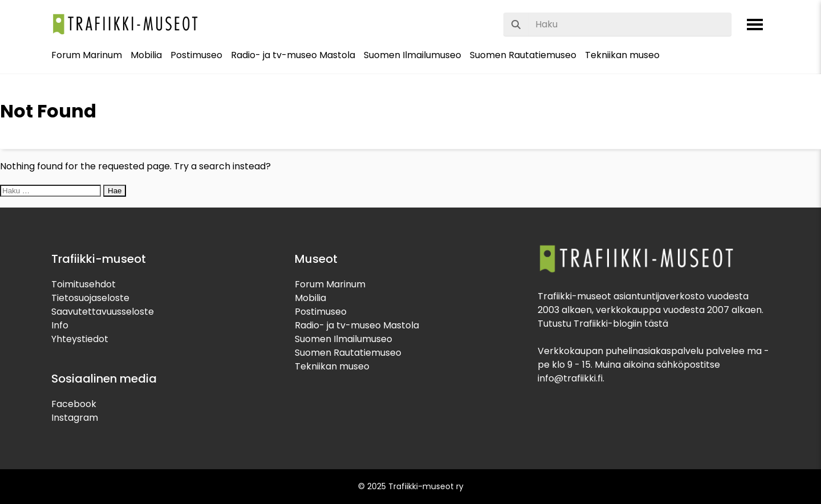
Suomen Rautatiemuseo (523, 55)
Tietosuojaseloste (90, 298)
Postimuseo (196, 55)
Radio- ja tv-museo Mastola (293, 55)
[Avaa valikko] (755, 25)
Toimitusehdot (84, 284)
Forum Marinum (87, 55)
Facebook (74, 404)
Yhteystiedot (80, 339)
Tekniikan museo (622, 55)
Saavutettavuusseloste (103, 312)
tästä (656, 324)
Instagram (75, 418)
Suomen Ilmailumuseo (412, 55)
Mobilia (146, 55)
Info (60, 325)
